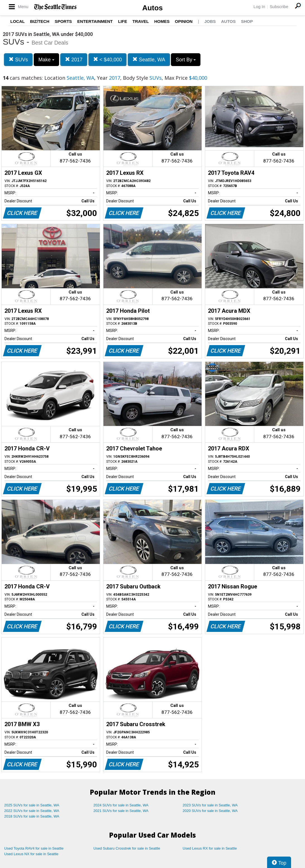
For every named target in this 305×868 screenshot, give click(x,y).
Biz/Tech (40, 21)
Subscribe (279, 7)
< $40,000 (108, 60)
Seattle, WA (149, 60)
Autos (152, 8)
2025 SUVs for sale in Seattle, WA (32, 805)
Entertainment (95, 21)
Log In (259, 7)
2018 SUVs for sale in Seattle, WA (32, 816)
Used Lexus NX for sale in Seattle (31, 854)
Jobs (210, 21)
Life (123, 21)
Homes (162, 21)
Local (18, 21)
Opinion (184, 21)
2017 (74, 60)
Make (46, 60)
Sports (63, 21)
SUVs (18, 60)
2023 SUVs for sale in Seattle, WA (210, 805)
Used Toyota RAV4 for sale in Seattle (34, 848)
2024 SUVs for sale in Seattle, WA (121, 805)
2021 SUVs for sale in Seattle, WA (121, 811)
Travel (141, 21)
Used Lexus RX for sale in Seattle (210, 848)
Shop (247, 21)
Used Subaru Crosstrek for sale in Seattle (127, 848)
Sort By (186, 60)
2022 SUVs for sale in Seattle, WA (32, 811)
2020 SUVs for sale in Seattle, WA (210, 811)
